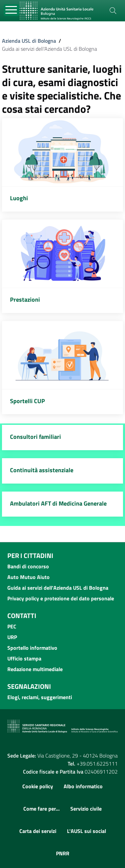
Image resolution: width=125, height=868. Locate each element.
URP (12, 637)
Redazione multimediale (35, 669)
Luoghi (19, 198)
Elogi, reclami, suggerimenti (40, 697)
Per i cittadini (30, 555)
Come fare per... (41, 809)
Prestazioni (25, 300)
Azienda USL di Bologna (29, 41)
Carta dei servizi (38, 831)
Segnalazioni (29, 686)
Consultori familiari (35, 437)
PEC (12, 626)
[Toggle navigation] (11, 10)
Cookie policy (38, 786)
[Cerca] (113, 11)
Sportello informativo (32, 648)
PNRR (63, 853)
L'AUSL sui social (86, 831)
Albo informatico (83, 786)
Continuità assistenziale (42, 470)
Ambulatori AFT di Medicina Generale (58, 503)
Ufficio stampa (24, 658)
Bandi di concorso (28, 566)
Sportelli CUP (27, 401)
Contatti (22, 616)
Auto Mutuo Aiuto (28, 577)
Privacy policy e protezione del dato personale (61, 598)
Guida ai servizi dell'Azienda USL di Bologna (58, 588)
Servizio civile (86, 809)
